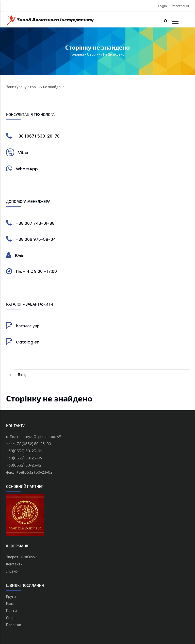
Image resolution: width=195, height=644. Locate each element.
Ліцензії (13, 571)
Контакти (14, 564)
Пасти (11, 611)
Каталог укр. (28, 326)
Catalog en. (28, 342)
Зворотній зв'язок (21, 557)
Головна (77, 55)
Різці (10, 604)
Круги (11, 597)
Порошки (14, 625)
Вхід (22, 375)
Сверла (12, 618)
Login (162, 6)
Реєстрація (180, 6)
